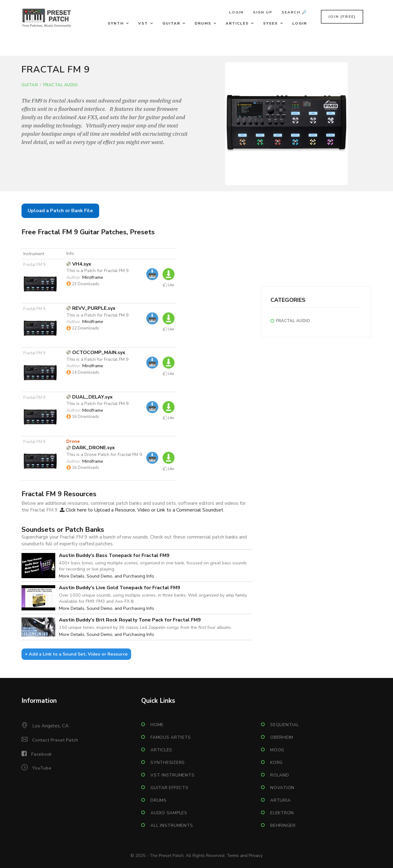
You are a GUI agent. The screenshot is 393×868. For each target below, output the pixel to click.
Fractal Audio (61, 85)
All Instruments (172, 825)
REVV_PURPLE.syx (91, 308)
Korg (276, 763)
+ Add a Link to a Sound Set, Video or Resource (76, 654)
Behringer (283, 825)
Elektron (282, 813)
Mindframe (93, 277)
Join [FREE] (342, 17)
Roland (280, 775)
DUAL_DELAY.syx (89, 397)
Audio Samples (169, 813)
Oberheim (282, 737)
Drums (203, 23)
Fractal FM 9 (34, 265)
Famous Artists (171, 737)
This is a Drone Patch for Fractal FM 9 (104, 454)
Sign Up (263, 12)
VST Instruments (172, 775)
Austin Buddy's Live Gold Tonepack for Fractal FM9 (120, 588)
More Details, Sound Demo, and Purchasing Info (107, 576)
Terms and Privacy (245, 856)
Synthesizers (168, 763)
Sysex (270, 23)
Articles (237, 23)
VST (143, 23)
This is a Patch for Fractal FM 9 (97, 271)
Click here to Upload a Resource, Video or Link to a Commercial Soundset (142, 510)
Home (157, 725)
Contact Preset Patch (55, 740)
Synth (116, 23)
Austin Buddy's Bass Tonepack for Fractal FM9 (114, 555)
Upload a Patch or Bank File (60, 211)
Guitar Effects (169, 788)
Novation (282, 788)
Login (236, 12)
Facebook (42, 754)
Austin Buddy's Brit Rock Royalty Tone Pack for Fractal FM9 (130, 620)
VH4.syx (79, 264)
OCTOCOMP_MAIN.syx (96, 352)
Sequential (285, 725)
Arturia (280, 800)
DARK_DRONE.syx (91, 448)
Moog (277, 750)
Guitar (171, 23)
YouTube (42, 768)
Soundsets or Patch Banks (63, 529)
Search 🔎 (294, 12)
